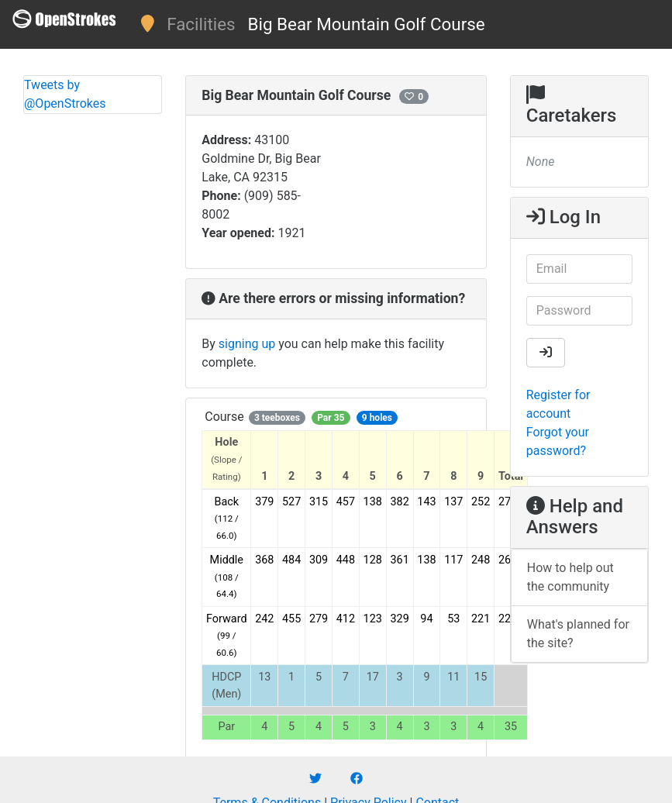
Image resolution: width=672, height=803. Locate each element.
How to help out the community (570, 577)
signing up (247, 344)
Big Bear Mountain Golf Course (367, 24)
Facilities (201, 24)
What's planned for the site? (578, 634)
